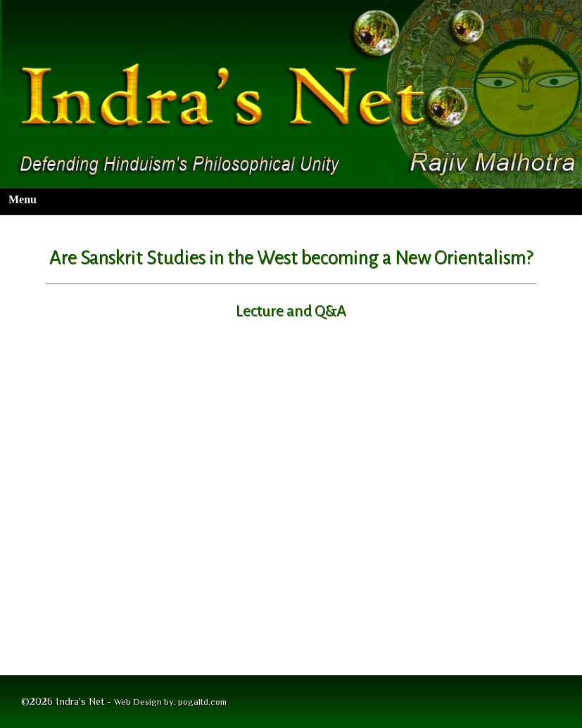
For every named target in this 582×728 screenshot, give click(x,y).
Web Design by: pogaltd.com (170, 702)
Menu (23, 199)
